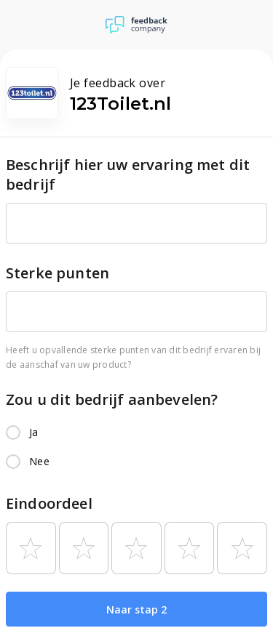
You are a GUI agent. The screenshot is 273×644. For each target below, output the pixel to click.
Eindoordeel (49, 503)
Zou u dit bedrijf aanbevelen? (112, 399)
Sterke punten (58, 273)
